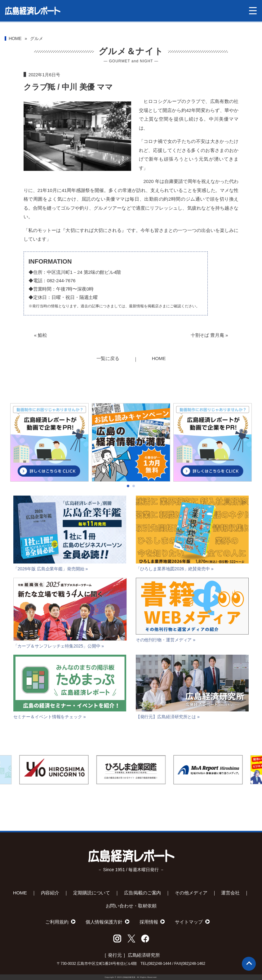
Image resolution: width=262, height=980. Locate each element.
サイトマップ (189, 922)
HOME (15, 38)
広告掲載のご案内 (142, 893)
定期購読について (92, 893)
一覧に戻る (108, 358)
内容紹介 (50, 893)
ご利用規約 (57, 922)
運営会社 (230, 893)
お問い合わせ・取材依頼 (131, 906)
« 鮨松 (41, 335)
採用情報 (149, 922)
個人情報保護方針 (104, 922)
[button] (128, 506)
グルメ (37, 38)
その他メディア (191, 893)
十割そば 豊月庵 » (209, 335)
